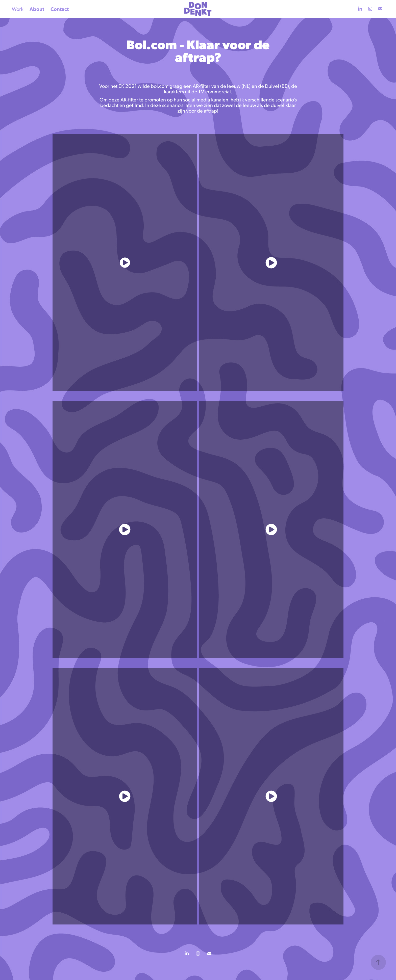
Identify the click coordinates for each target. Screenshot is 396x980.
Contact (60, 9)
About (37, 9)
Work (18, 9)
